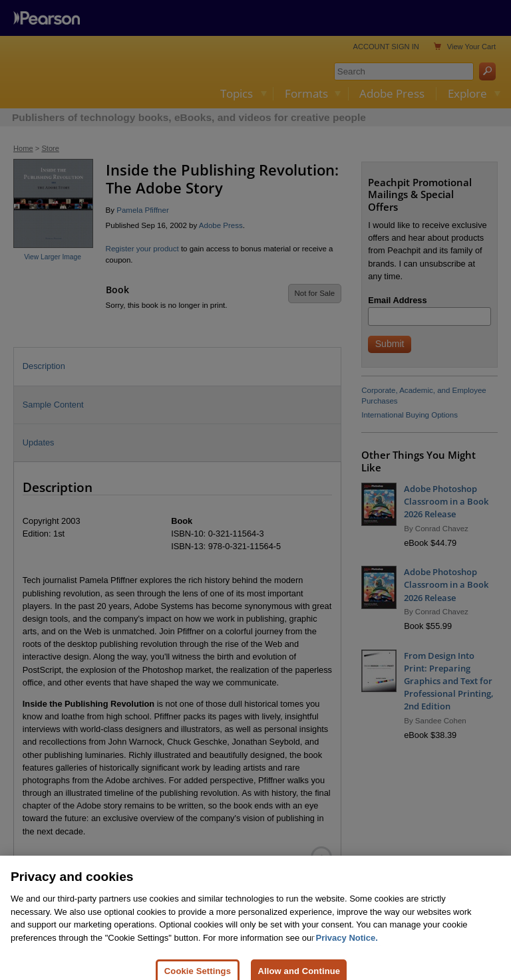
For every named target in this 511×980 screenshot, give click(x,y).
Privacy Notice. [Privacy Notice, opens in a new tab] (347, 949)
